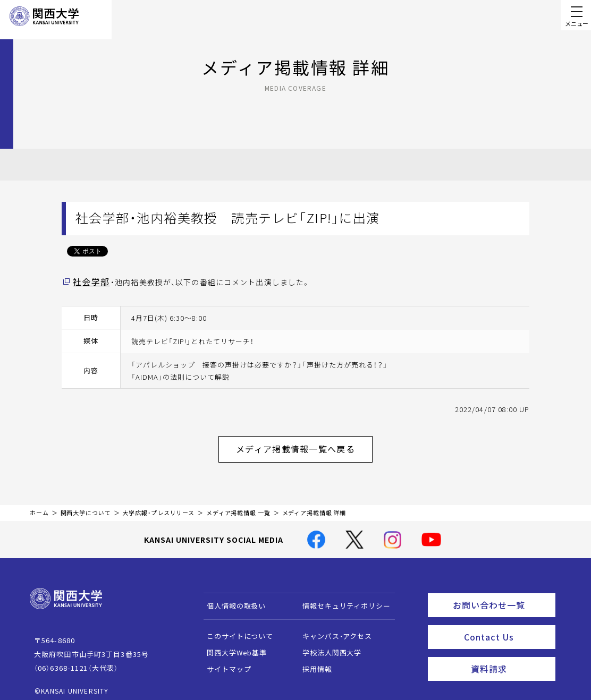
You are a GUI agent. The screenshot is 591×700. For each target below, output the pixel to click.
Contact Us (506, 626)
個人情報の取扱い (231, 599)
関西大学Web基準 (232, 646)
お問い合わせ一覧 (502, 597)
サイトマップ (224, 663)
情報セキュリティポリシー (341, 599)
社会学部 (89, 281)
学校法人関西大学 (327, 646)
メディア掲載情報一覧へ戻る (304, 445)
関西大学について (86, 506)
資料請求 (510, 655)
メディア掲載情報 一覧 (238, 506)
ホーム (39, 506)
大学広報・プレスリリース (158, 506)
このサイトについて (235, 630)
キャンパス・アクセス (332, 630)
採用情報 (312, 663)
